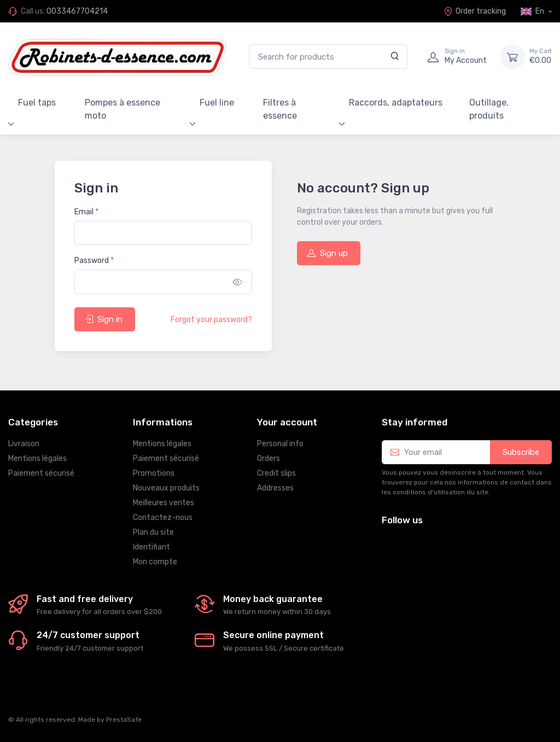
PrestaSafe (124, 720)
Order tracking (475, 11)
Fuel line (217, 103)
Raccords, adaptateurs (396, 103)
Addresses (275, 488)
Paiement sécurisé (41, 473)
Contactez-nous (163, 518)
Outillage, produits (489, 109)
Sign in (104, 319)
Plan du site (153, 532)
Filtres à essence (280, 109)
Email (86, 212)
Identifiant (151, 547)
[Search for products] (328, 57)
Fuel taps (37, 103)
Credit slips (276, 473)
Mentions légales (37, 458)
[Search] (395, 57)
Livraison (24, 444)
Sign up (328, 253)
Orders (269, 458)
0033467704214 (77, 11)
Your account (287, 422)
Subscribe (521, 452)
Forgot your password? (211, 320)
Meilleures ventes (164, 503)
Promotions (154, 473)
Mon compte (155, 562)
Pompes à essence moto (122, 109)
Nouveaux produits (166, 488)
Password (94, 261)
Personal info (280, 444)
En (533, 11)
